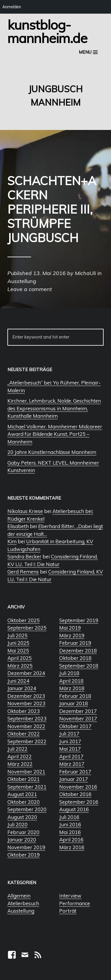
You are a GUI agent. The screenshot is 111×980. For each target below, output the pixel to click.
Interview (70, 896)
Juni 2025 (18, 643)
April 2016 (71, 840)
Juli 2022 (17, 749)
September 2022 (27, 741)
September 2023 (27, 718)
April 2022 (20, 756)
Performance (75, 903)
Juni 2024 (18, 681)
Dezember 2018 (78, 651)
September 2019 (79, 620)
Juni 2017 (70, 741)
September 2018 (79, 666)
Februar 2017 (75, 772)
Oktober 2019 (24, 855)
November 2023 (26, 703)
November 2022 (26, 726)
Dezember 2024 (26, 673)
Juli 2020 (17, 824)
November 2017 (78, 718)
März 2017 (72, 764)
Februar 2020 (23, 832)
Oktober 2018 (75, 658)
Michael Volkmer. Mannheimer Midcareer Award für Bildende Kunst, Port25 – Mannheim (55, 434)
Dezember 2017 (78, 711)
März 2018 (72, 688)
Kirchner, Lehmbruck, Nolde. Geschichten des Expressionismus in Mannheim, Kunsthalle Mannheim (54, 408)
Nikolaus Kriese (25, 511)
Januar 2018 (74, 703)
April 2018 (71, 681)
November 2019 (26, 847)
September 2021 (27, 787)
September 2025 (27, 628)
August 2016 (74, 809)
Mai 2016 (70, 832)
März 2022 (20, 764)
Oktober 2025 (24, 620)
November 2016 (78, 787)
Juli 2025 (17, 635)
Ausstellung (21, 911)
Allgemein (19, 896)
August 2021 (22, 794)
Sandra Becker (24, 556)
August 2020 (22, 817)
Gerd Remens (23, 572)
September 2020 (27, 809)
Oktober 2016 (75, 794)
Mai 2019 (70, 628)
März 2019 (72, 635)
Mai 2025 (18, 651)
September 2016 (79, 802)
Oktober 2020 (24, 802)
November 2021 (26, 772)
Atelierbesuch (23, 903)
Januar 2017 (74, 779)
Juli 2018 (69, 673)
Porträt (68, 911)
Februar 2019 (75, 643)
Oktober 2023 (24, 711)
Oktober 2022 (24, 734)
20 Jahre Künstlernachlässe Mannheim (52, 452)
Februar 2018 (75, 696)
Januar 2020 (22, 840)
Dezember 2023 (26, 696)
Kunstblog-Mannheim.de (47, 31)
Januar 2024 (22, 688)
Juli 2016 (69, 817)
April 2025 (20, 658)
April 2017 (71, 756)
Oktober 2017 (75, 726)
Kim (12, 541)
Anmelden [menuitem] (12, 7)
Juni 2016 (70, 824)
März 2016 (72, 847)
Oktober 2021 (24, 779)
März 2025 (20, 666)
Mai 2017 (70, 749)
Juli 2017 (69, 734)
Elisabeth (18, 526)
